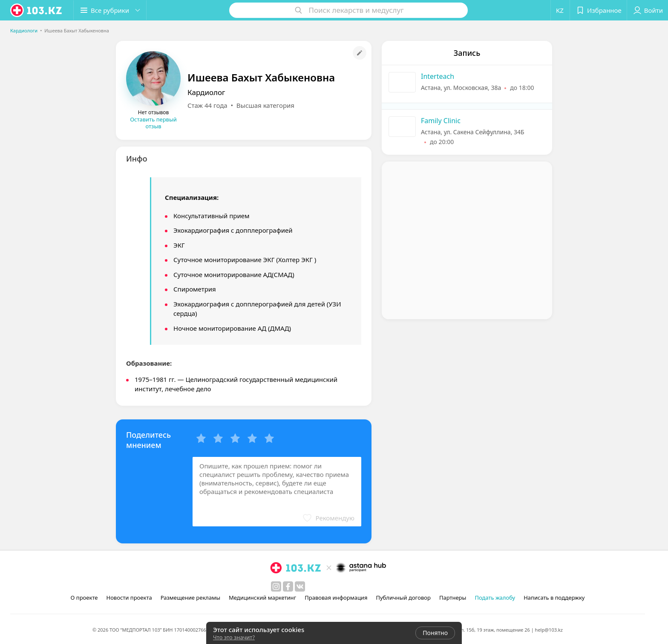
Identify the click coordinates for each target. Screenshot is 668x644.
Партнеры (453, 598)
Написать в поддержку (554, 598)
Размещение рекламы (190, 598)
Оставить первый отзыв (153, 123)
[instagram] (276, 586)
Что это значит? (234, 637)
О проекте (84, 598)
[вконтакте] (300, 586)
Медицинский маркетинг (262, 598)
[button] (110, 10)
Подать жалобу (495, 598)
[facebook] (288, 586)
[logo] (37, 10)
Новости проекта (129, 598)
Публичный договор (403, 598)
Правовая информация (336, 598)
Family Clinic (441, 121)
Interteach (438, 76)
